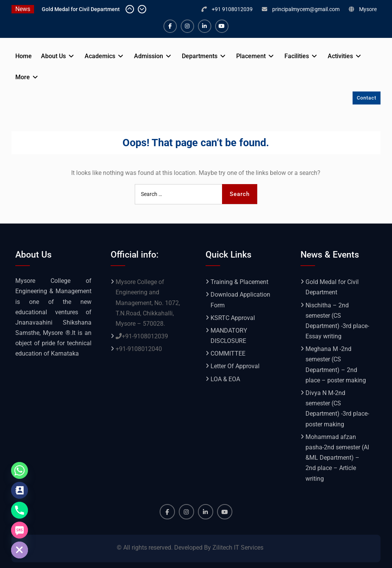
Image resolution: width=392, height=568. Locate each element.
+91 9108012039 (232, 9)
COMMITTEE (228, 353)
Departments (200, 56)
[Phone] (20, 510)
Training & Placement (239, 282)
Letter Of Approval (235, 366)
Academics (100, 56)
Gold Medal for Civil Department (81, 9)
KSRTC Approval (233, 318)
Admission (149, 56)
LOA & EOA (225, 379)
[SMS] (20, 530)
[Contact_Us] (20, 490)
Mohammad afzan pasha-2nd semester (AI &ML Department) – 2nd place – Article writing (337, 458)
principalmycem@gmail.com (306, 9)
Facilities (297, 56)
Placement (251, 56)
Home (24, 56)
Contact (367, 98)
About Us (53, 56)
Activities (340, 56)
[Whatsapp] (20, 470)
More (23, 77)
